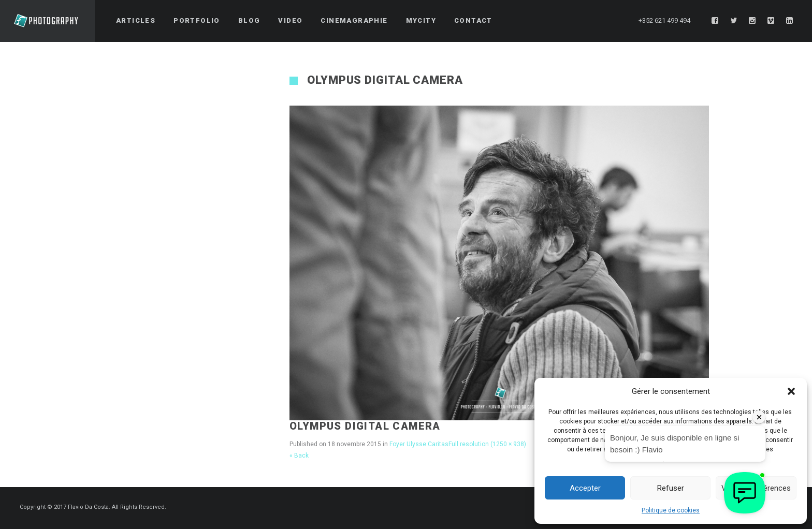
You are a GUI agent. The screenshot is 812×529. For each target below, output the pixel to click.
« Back (299, 455)
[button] (791, 391)
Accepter (585, 488)
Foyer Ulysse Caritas (419, 444)
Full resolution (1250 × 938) (487, 444)
